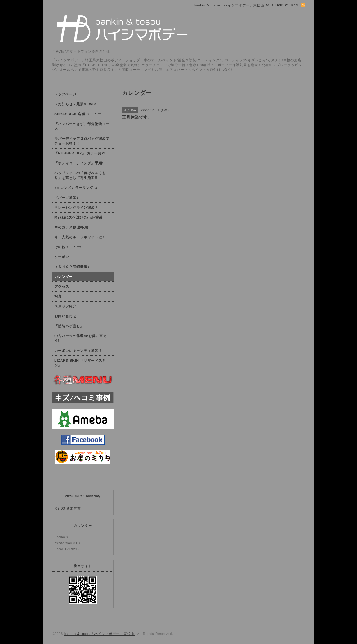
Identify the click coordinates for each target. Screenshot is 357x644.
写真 (58, 296)
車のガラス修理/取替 (71, 227)
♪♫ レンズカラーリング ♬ (76, 188)
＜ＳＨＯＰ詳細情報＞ (73, 267)
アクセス (62, 287)
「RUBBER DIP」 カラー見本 (80, 153)
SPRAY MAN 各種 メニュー (78, 114)
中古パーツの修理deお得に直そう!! (81, 338)
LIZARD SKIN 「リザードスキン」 (80, 363)
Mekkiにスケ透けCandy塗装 (79, 217)
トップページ (65, 94)
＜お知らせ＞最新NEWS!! (76, 104)
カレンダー (64, 277)
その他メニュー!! (69, 247)
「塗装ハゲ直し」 (69, 326)
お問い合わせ (65, 316)
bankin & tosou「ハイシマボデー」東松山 (99, 634)
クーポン (62, 257)
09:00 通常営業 (68, 508)
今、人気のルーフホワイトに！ (80, 237)
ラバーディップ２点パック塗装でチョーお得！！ (82, 141)
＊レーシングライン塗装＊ (76, 208)
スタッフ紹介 (65, 306)
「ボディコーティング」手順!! (80, 163)
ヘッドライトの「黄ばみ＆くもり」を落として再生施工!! (80, 175)
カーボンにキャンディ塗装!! (78, 351)
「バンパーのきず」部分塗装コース (82, 126)
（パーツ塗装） (67, 198)
